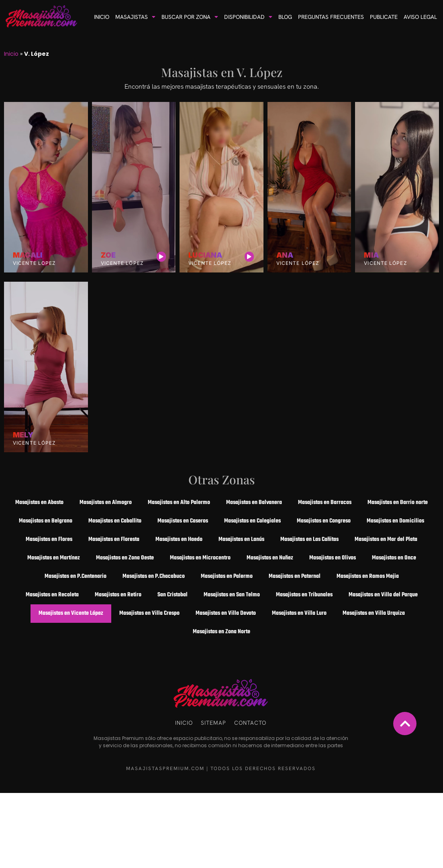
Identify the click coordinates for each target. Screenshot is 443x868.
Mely (23, 435)
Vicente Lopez (34, 263)
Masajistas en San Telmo (232, 595)
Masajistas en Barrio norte (398, 503)
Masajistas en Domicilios (395, 521)
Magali (28, 255)
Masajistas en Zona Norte (221, 632)
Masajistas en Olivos (333, 558)
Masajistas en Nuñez (270, 558)
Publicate (384, 17)
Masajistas (135, 17)
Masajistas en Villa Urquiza (374, 613)
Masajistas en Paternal (295, 576)
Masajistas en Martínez (54, 558)
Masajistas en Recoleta (52, 595)
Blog (285, 17)
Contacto (250, 723)
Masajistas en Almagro (106, 503)
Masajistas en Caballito (115, 521)
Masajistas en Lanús (241, 540)
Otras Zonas (222, 480)
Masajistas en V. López (222, 72)
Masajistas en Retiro (118, 595)
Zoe (108, 255)
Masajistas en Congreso (324, 521)
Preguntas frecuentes (331, 17)
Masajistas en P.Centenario (76, 576)
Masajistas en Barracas (325, 503)
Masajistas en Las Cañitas (309, 540)
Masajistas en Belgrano (46, 521)
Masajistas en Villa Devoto (226, 613)
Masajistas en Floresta (114, 540)
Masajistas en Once (394, 558)
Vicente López (122, 263)
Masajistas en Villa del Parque (383, 595)
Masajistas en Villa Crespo (149, 613)
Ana (285, 255)
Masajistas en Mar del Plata (386, 540)
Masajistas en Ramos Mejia (368, 576)
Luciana (205, 255)
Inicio (102, 17)
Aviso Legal (420, 17)
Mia (371, 255)
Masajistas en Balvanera (254, 503)
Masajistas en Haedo (179, 540)
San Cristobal (173, 595)
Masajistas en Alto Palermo (179, 503)
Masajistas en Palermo (227, 576)
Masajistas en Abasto (39, 503)
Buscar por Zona (190, 17)
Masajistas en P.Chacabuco (154, 576)
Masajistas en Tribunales (304, 595)
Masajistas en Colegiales (252, 521)
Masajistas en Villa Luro (299, 613)
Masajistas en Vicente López (71, 613)
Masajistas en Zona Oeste (125, 558)
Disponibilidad (248, 17)
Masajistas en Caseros (183, 521)
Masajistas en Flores (49, 540)
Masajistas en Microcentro (200, 558)
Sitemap (213, 723)
